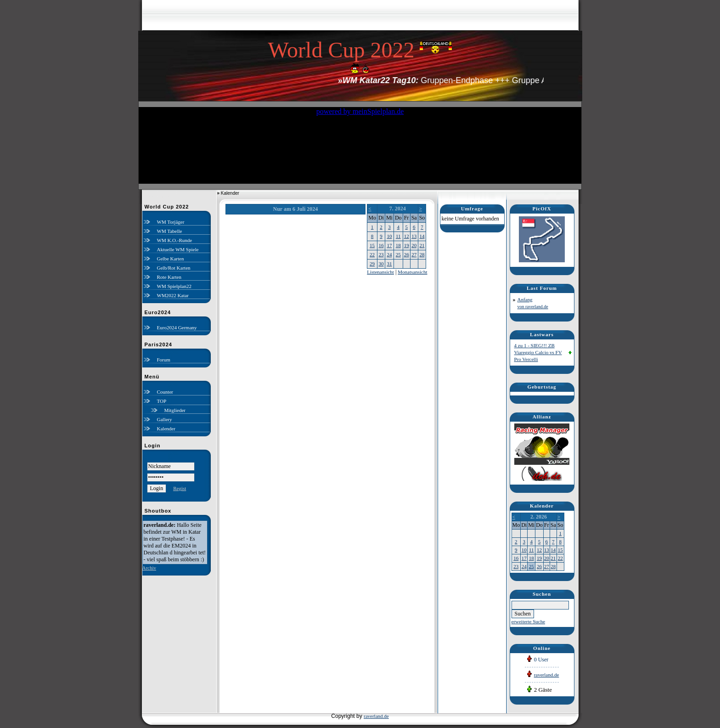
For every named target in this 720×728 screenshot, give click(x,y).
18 (398, 245)
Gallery (165, 419)
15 (372, 245)
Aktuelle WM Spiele (178, 249)
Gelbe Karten (171, 259)
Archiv (149, 568)
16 (381, 245)
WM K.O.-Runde (175, 240)
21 (422, 245)
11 (398, 236)
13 (414, 236)
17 (389, 245)
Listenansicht (380, 272)
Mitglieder (175, 410)
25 (398, 254)
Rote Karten (169, 277)
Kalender (166, 429)
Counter (165, 392)
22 (372, 254)
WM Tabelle (170, 231)
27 (414, 254)
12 (407, 236)
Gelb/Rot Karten (174, 268)
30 (381, 264)
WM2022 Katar (173, 295)
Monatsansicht (412, 272)
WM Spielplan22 (174, 286)
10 (389, 236)
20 (414, 245)
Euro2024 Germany (177, 327)
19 (407, 245)
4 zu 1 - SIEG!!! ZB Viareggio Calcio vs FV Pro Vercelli (538, 352)
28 (422, 254)
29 (372, 264)
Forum (164, 360)
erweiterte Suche (529, 621)
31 (389, 264)
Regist (180, 488)
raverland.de (547, 675)
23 (381, 254)
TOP (162, 401)
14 (422, 236)
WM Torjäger (171, 222)
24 (389, 254)
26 (407, 254)
